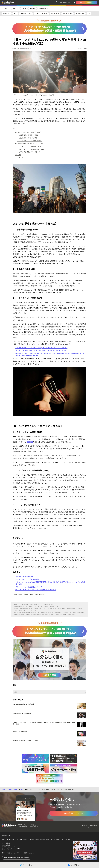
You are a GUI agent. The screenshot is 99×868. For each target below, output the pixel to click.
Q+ (89, 14)
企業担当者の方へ (65, 3)
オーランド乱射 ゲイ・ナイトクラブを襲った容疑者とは (35, 590)
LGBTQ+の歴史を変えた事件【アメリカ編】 (30, 144)
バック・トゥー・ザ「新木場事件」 (28, 579)
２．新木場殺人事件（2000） (27, 138)
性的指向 (30, 442)
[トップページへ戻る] (13, 3)
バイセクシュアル (26, 14)
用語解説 (32, 8)
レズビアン (7, 14)
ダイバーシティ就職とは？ (87, 3)
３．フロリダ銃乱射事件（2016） (29, 152)
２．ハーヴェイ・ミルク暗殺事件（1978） (32, 149)
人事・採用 (42, 8)
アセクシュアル (67, 14)
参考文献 (20, 158)
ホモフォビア (31, 595)
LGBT (37, 595)
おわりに (18, 155)
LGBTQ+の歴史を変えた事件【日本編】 (28, 132)
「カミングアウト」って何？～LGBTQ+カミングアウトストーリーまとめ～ (41, 348)
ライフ (24, 8)
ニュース (6, 8)
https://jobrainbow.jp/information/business (17, 858)
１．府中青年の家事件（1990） (28, 135)
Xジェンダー (55, 14)
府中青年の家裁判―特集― (24, 577)
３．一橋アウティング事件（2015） (30, 141)
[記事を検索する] (85, 692)
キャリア (15, 8)
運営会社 (85, 826)
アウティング (22, 595)
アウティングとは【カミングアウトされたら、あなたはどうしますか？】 (41, 351)
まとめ (15, 595)
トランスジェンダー (41, 14)
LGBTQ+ (42, 595)
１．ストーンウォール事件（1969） (30, 146)
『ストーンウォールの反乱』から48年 (29, 587)
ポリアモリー (80, 14)
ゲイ (15, 14)
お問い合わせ (94, 826)
